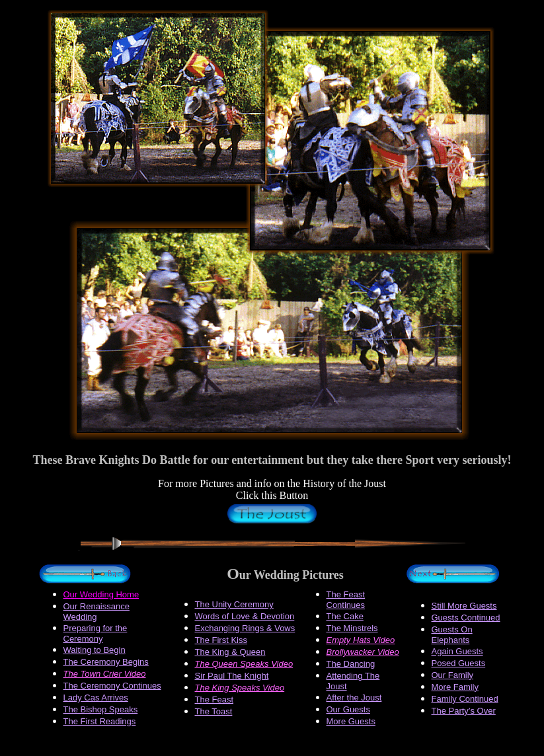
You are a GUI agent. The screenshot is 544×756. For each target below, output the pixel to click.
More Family (455, 687)
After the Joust (354, 698)
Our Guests (348, 709)
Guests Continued (466, 618)
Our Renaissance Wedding (97, 612)
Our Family (453, 675)
